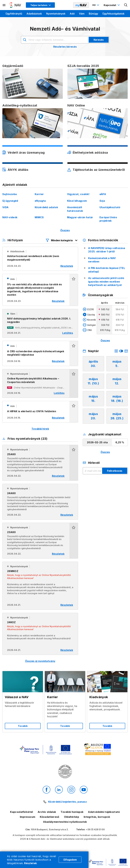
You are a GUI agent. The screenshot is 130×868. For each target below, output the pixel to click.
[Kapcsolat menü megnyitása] (112, 5)
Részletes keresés (65, 47)
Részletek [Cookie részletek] (30, 863)
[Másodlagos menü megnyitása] (4, 5)
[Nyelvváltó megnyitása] (96, 5)
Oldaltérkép (72, 817)
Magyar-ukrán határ (80, 217)
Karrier (39, 194)
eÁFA (103, 194)
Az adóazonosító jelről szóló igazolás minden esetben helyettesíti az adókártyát (106, 282)
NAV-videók (10, 217)
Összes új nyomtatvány (40, 661)
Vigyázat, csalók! (78, 194)
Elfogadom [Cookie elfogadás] (70, 860)
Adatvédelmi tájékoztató (104, 812)
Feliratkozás (115, 471)
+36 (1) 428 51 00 (95, 829)
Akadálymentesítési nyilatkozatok (65, 822)
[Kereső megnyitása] (126, 5)
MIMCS (39, 217)
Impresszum (28, 817)
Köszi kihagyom (77, 201)
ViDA (5, 207)
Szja (102, 201)
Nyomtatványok (56, 14)
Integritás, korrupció (97, 817)
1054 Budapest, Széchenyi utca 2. (50, 829)
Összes (65, 230)
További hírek (40, 429)
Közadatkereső (50, 817)
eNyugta (40, 201)
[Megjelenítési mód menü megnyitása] (40, 5)
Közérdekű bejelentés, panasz (67, 802)
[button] (74, 290)
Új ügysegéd (10, 201)
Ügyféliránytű (14, 14)
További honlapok (72, 812)
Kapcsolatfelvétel (21, 812)
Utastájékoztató (110, 207)
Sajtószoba (10, 194)
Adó (72, 14)
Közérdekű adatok (46, 207)
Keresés (99, 40)
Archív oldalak (47, 812)
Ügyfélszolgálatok (113, 14)
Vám (82, 14)
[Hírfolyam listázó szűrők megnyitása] (62, 240)
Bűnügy (93, 14)
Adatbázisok (34, 14)
